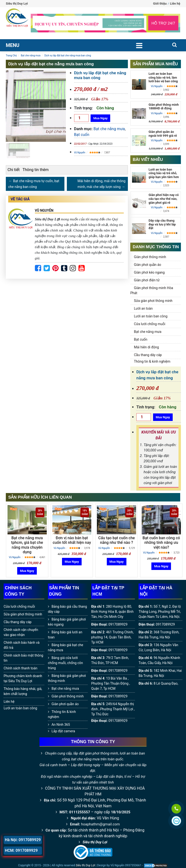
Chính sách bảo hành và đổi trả (22, 645)
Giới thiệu (160, 4)
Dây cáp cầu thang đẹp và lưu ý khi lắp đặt (162, 224)
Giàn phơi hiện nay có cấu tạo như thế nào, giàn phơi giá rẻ (164, 199)
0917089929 (118, 624)
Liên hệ (175, 4)
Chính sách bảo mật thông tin (23, 658)
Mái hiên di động (146, 347)
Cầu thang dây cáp (148, 355)
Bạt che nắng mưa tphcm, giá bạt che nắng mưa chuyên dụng (27, 545)
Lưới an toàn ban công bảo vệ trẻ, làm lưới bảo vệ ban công (163, 77)
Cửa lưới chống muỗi (150, 324)
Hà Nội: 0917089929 (23, 840)
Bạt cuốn (82, 135)
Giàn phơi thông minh (150, 257)
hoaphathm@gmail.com (101, 824)
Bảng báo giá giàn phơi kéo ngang (67, 622)
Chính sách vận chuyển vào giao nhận (21, 632)
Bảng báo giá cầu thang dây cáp (67, 609)
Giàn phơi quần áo (147, 265)
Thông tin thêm (36, 170)
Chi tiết (14, 170)
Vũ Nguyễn (80, 153)
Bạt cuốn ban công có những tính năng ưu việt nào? (161, 542)
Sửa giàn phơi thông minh (153, 301)
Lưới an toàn (143, 308)
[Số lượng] (81, 118)
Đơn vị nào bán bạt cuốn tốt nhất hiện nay (72, 540)
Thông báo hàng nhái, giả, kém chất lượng (23, 691)
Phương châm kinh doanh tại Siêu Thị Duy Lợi (23, 678)
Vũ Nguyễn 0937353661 (126, 865)
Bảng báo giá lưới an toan (65, 635)
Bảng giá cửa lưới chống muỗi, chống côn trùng (66, 663)
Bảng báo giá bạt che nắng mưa (66, 647)
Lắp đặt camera (63, 731)
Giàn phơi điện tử (147, 280)
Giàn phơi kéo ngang (149, 272)
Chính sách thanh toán (20, 668)
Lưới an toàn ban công (151, 316)
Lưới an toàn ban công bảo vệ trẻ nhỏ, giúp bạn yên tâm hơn (164, 173)
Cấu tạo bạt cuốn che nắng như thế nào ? (117, 540)
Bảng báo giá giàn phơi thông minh (67, 678)
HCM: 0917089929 (21, 850)
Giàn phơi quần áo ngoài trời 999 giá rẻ (163, 134)
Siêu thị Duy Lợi (95, 842)
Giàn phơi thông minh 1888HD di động (163, 107)
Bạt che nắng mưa (109, 129)
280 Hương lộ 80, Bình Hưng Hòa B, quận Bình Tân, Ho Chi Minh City (112, 612)
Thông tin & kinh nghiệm (152, 361)
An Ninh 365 (61, 725)
